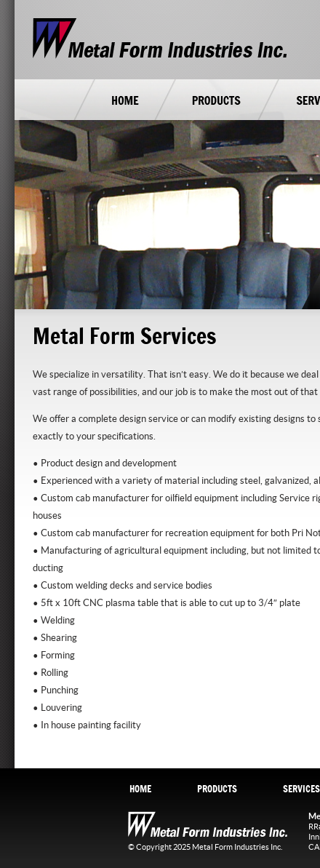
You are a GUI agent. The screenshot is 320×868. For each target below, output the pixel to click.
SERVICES (301, 789)
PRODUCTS (217, 789)
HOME (140, 789)
